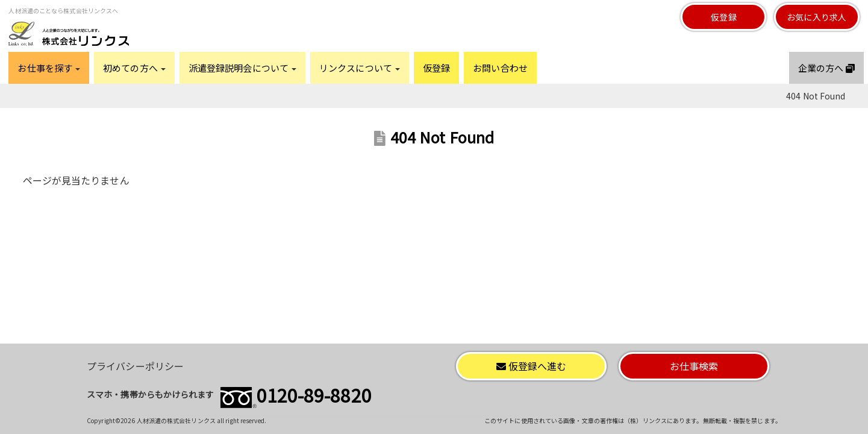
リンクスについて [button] (360, 68)
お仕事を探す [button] (49, 68)
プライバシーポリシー (135, 366)
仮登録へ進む (532, 366)
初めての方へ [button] (134, 68)
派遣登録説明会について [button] (242, 68)
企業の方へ (826, 68)
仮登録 (723, 17)
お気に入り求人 (816, 17)
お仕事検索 (694, 366)
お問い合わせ (500, 68)
